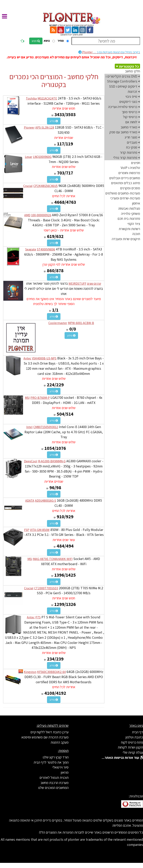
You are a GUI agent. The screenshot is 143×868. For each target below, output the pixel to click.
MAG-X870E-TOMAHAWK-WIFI (53, 559)
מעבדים (132, 142)
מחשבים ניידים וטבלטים (125, 178)
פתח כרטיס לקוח (132, 742)
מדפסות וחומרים (129, 173)
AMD (27, 215)
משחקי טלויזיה (131, 214)
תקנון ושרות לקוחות (130, 747)
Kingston (30, 672)
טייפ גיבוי (131, 96)
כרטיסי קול (130, 117)
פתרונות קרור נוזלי (125, 158)
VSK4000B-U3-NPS (44, 358)
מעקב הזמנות (60, 742)
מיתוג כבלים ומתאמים (126, 183)
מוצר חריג (131, 137)
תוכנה (136, 234)
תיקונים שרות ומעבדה (126, 239)
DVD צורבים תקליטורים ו (121, 76)
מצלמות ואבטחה (129, 208)
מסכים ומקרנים (130, 188)
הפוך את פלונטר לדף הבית (51, 762)
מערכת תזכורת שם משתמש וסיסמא (45, 737)
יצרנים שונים (94, 284)
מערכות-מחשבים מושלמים (123, 193)
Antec (27, 358)
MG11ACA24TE (47, 98)
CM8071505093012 (46, 427)
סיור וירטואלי (60, 767)
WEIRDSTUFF (77, 284)
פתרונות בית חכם (129, 218)
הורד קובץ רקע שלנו (56, 757)
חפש (36, 41)
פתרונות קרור (129, 152)
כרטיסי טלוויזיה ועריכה (123, 107)
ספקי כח (132, 147)
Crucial (28, 186)
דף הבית (137, 732)
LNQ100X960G (42, 157)
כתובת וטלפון (134, 737)
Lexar (29, 157)
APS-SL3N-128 (45, 127)
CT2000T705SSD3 (46, 588)
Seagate (31, 249)
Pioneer (29, 127)
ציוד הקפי (134, 224)
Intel (29, 427)
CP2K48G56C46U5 (46, 186)
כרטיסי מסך (129, 112)
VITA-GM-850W (40, 530)
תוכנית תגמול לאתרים (54, 778)
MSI (27, 398)
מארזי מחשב (129, 127)
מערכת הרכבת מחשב (55, 783)
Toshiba (31, 98)
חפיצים (135, 163)
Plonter (109, 52)
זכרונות (132, 91)
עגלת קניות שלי (133, 752)
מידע (54, 121)
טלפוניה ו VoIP (130, 168)
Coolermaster (58, 323)
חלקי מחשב (133, 71)
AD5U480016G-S (46, 501)
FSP (27, 530)
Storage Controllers (122, 81)
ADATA (30, 501)
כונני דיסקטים (128, 102)
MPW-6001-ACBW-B (81, 323)
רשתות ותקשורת (129, 229)
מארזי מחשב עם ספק (123, 132)
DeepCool (31, 461)
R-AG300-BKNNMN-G (52, 461)
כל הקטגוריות (129, 66)
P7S (38, 617)
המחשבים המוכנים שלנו (53, 788)
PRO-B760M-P (40, 398)
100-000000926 (41, 215)
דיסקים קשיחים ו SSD (123, 86)
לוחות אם (131, 122)
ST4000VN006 (46, 249)
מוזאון (65, 772)
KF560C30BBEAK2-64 (51, 672)
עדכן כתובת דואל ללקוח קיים (49, 732)
